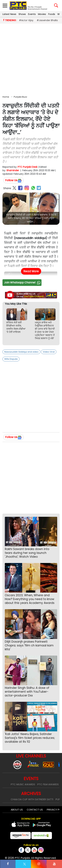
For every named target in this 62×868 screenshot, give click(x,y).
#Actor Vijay (26, 20)
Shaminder (13, 170)
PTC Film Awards (48, 784)
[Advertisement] (31, 59)
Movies (42, 14)
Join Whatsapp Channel (23, 282)
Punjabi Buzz (20, 97)
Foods (52, 14)
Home (6, 97)
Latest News (9, 14)
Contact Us (35, 810)
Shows (22, 14)
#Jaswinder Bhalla (47, 20)
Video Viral (49, 352)
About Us (17, 810)
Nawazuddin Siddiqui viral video (21, 352)
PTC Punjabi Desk (28, 167)
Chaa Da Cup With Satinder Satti (32, 799)
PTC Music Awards (23, 784)
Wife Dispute (11, 359)
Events (32, 14)
